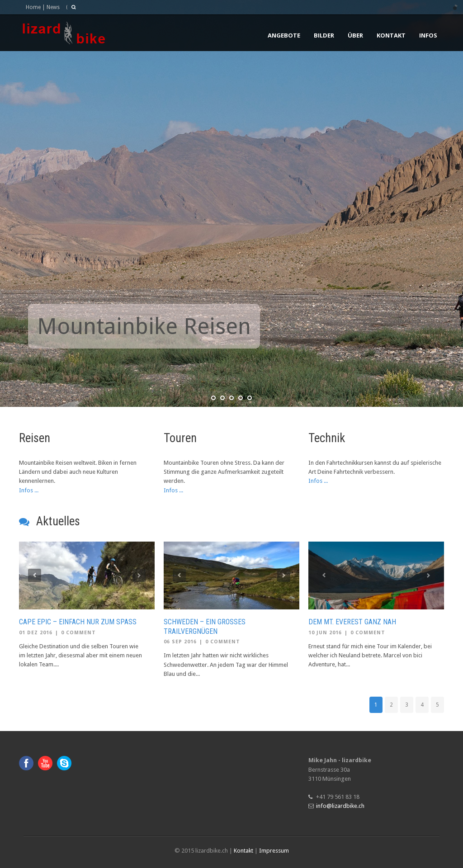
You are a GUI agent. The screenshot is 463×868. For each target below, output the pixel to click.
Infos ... (29, 490)
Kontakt (391, 35)
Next (139, 575)
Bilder (324, 35)
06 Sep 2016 (180, 642)
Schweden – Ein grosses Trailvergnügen (205, 627)
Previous (35, 575)
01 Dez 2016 (36, 633)
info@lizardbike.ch (340, 806)
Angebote (284, 35)
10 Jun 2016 (325, 633)
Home (33, 7)
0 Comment (78, 633)
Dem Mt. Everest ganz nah (352, 622)
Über (355, 35)
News (53, 7)
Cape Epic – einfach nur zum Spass (78, 622)
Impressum (274, 851)
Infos (428, 35)
